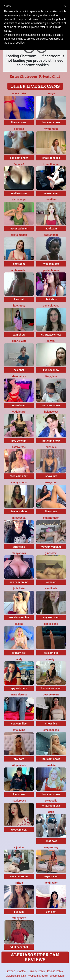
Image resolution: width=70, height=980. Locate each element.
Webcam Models (38, 976)
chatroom (19, 264)
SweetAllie (51, 801)
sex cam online (19, 582)
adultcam (51, 229)
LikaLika (19, 624)
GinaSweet (51, 553)
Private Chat (50, 77)
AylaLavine (19, 730)
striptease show (51, 335)
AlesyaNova (19, 553)
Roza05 (51, 341)
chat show (51, 299)
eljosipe (19, 847)
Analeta (51, 765)
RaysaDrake (19, 93)
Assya (51, 93)
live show (51, 511)
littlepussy (19, 306)
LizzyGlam (51, 376)
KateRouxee (19, 447)
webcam (51, 582)
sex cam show (19, 158)
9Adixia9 (19, 164)
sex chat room (19, 876)
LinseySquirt (51, 482)
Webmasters (57, 976)
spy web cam (51, 617)
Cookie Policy (55, 971)
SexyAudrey (51, 847)
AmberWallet (19, 270)
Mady (19, 659)
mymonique (51, 129)
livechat (19, 299)
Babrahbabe (51, 235)
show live (51, 476)
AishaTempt (19, 199)
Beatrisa (19, 129)
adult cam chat (19, 947)
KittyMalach (19, 765)
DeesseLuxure (51, 695)
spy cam (19, 759)
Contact (22, 971)
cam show (19, 335)
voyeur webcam (51, 547)
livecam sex (19, 653)
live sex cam (19, 122)
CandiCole (51, 588)
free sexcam (19, 441)
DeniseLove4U (51, 306)
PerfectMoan (51, 270)
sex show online (19, 617)
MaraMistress (19, 695)
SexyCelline (51, 624)
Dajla (51, 812)
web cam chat (19, 476)
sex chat (19, 370)
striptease (19, 547)
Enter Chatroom (24, 77)
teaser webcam (19, 229)
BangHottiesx (51, 518)
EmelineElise (51, 730)
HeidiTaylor (51, 883)
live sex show (19, 511)
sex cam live (19, 724)
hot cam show (51, 122)
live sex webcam (51, 688)
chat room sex (51, 158)
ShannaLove (19, 376)
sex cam (51, 912)
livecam (19, 912)
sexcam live (51, 653)
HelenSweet (51, 412)
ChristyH (51, 659)
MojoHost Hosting (16, 976)
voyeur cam (51, 876)
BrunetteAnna (51, 164)
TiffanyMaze (19, 918)
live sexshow (51, 370)
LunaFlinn (51, 199)
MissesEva (19, 518)
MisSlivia (51, 447)
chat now (51, 841)
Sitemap (10, 971)
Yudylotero (19, 412)
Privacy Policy (37, 971)
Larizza (19, 883)
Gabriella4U (19, 341)
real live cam (19, 193)
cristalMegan (19, 235)
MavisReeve (19, 801)
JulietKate (19, 588)
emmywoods (19, 482)
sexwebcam (51, 193)
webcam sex (51, 264)
